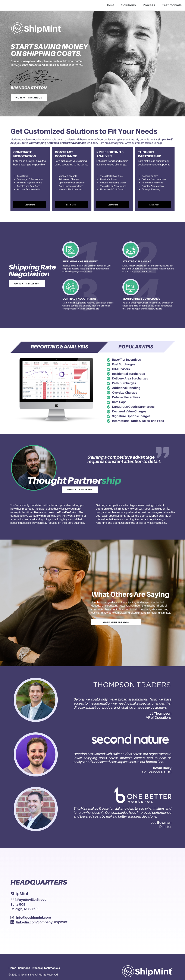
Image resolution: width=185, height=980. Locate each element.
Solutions (129, 5)
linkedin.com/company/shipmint (42, 922)
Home (110, 5)
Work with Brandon (29, 98)
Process (149, 5)
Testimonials (172, 5)
